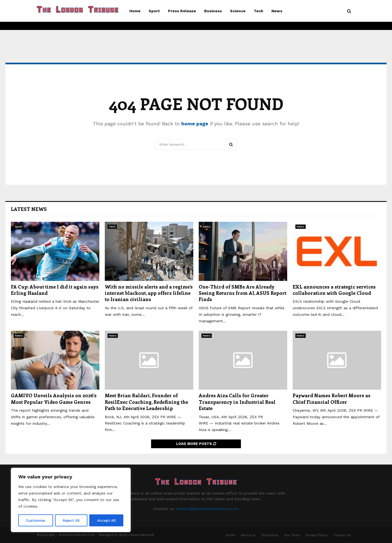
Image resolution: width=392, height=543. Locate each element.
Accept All (106, 520)
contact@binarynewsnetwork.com (207, 509)
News (277, 11)
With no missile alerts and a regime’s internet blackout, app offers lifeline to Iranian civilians (149, 293)
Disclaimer (270, 535)
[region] (71, 500)
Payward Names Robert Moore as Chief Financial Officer (332, 398)
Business (213, 11)
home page (195, 124)
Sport (154, 11)
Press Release (182, 11)
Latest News (29, 209)
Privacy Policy (317, 535)
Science (238, 11)
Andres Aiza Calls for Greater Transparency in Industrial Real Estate (237, 402)
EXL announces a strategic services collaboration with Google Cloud (334, 290)
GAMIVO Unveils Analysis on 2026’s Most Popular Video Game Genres (54, 398)
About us (248, 535)
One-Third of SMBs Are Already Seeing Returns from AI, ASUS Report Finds (243, 293)
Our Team (292, 535)
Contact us (342, 535)
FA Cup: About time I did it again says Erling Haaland (55, 290)
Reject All (71, 520)
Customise (36, 520)
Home (135, 11)
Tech (258, 11)
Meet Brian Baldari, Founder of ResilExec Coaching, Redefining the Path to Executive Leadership (146, 402)
